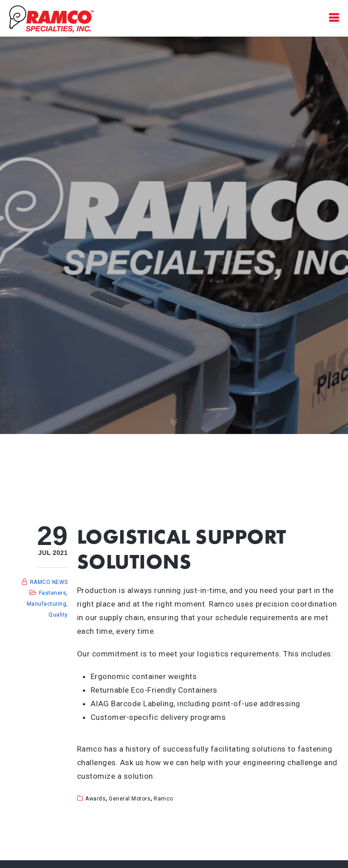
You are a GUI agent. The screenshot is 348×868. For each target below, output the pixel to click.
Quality (58, 615)
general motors (130, 799)
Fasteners (53, 593)
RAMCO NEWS (49, 582)
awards (95, 799)
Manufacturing (47, 604)
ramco (163, 799)
